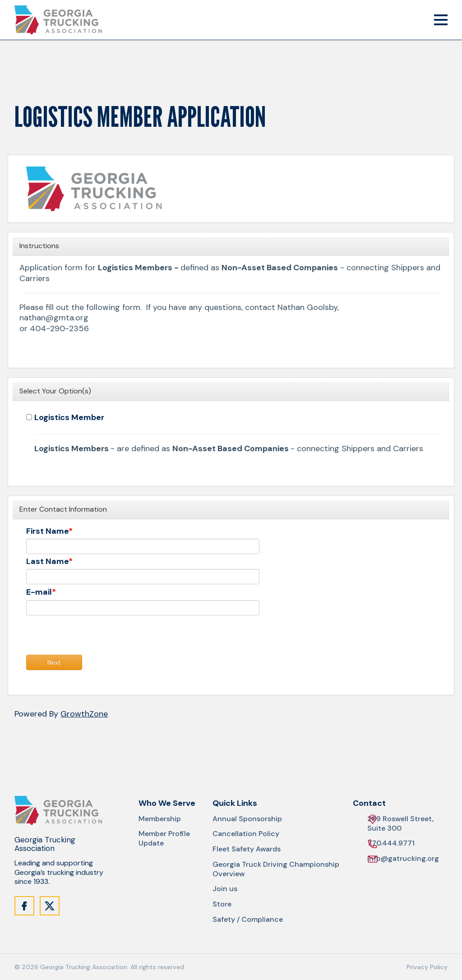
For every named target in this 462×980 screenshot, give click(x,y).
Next (54, 662)
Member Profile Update (164, 839)
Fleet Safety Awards (247, 849)
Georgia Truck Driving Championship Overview (276, 869)
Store (222, 904)
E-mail (39, 592)
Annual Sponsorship (247, 819)
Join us (225, 889)
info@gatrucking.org (403, 859)
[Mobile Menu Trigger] (441, 20)
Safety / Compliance (248, 920)
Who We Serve (167, 803)
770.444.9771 (391, 844)
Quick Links (235, 803)
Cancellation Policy (246, 834)
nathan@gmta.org (54, 318)
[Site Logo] (58, 20)
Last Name (47, 562)
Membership (160, 819)
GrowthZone (84, 714)
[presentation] (95, 637)
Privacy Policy (427, 967)
